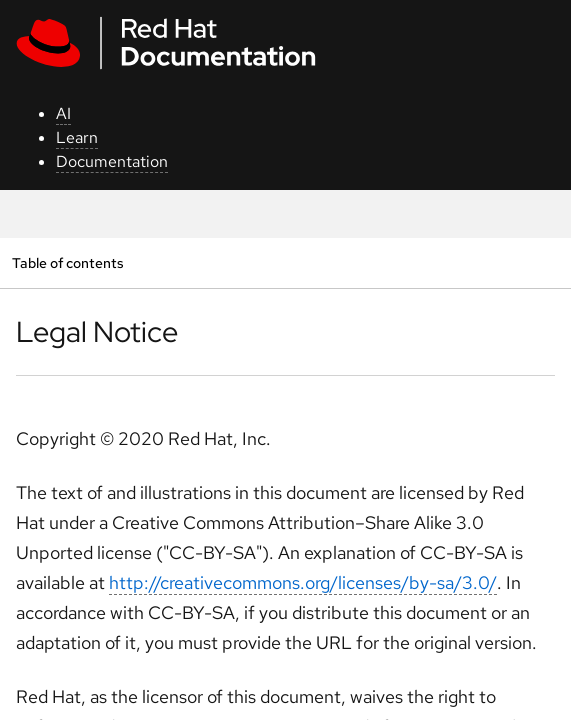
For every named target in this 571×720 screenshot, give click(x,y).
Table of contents (67, 262)
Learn (77, 137)
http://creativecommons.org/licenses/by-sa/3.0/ (303, 582)
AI (63, 113)
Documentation (112, 161)
